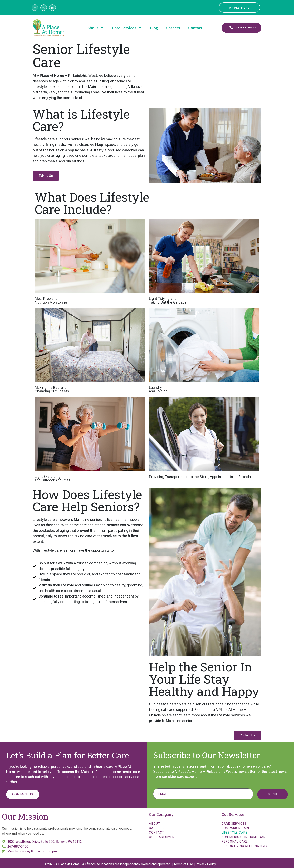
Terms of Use (183, 864)
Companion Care (236, 828)
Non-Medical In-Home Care (244, 837)
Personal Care (235, 841)
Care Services (127, 28)
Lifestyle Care (234, 833)
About (96, 28)
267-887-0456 (18, 846)
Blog (154, 28)
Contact (195, 28)
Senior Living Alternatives (245, 846)
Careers (173, 28)
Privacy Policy (206, 864)
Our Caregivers (163, 837)
